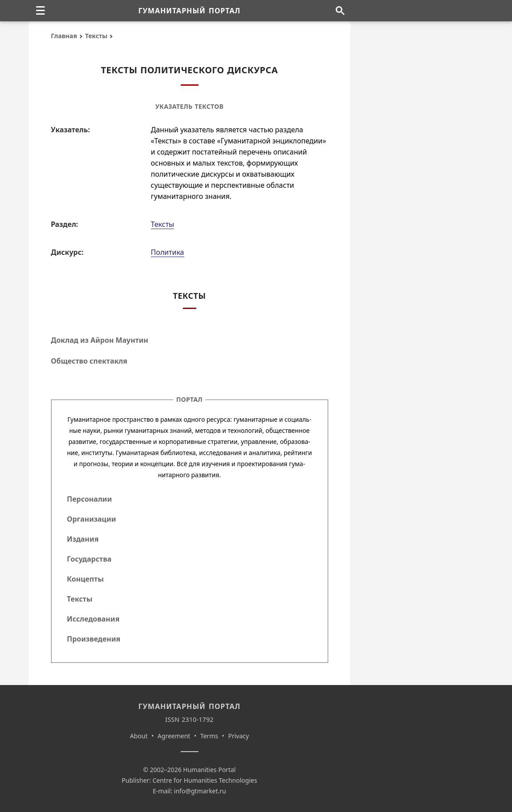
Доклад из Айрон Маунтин (100, 340)
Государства (89, 559)
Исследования (93, 619)
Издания (83, 539)
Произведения (94, 639)
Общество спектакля (89, 361)
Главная (64, 36)
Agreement (174, 736)
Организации (92, 519)
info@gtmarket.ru (200, 791)
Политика (168, 252)
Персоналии (89, 499)
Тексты (96, 36)
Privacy (239, 736)
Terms (209, 736)
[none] (40, 11)
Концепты (85, 579)
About (139, 736)
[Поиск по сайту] (340, 11)
